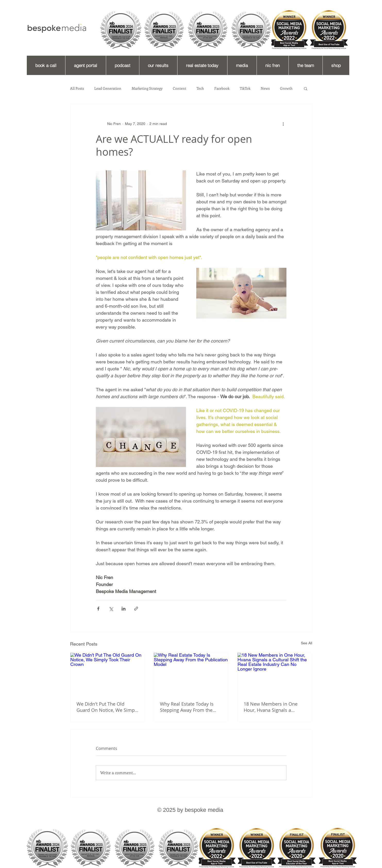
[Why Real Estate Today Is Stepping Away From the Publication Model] (191, 674)
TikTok (245, 88)
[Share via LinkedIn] (124, 609)
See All (307, 643)
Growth (286, 88)
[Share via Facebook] (98, 609)
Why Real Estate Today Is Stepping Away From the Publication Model (187, 707)
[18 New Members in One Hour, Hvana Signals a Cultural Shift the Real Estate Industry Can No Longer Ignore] (275, 674)
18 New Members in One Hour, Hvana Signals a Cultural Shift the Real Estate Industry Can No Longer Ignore (274, 707)
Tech (200, 88)
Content (180, 88)
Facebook (222, 88)
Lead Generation (108, 88)
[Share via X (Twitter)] (111, 609)
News (265, 88)
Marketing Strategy (147, 88)
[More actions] (283, 124)
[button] (306, 88)
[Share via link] (136, 609)
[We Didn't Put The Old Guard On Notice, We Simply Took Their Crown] (108, 674)
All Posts (77, 88)
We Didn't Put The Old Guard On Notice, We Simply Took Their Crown (107, 707)
